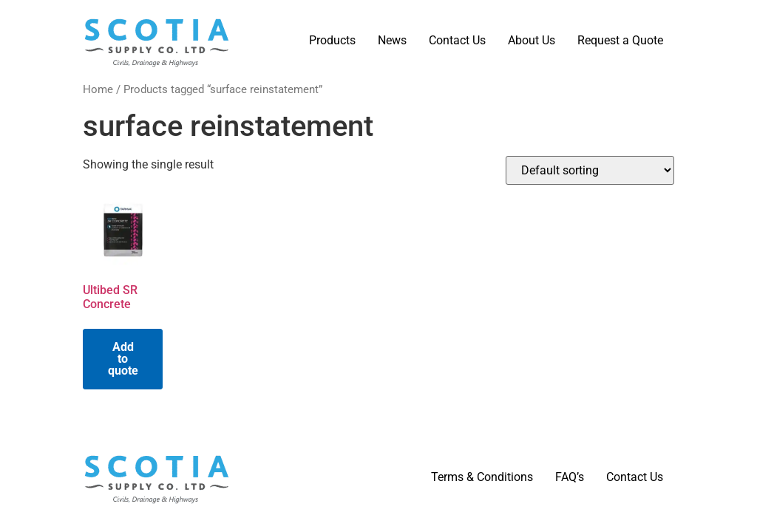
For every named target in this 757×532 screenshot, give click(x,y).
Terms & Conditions (482, 477)
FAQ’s (570, 477)
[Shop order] (590, 170)
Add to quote (123, 359)
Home (98, 89)
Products (332, 40)
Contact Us (457, 40)
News (392, 40)
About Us (532, 40)
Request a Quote (620, 40)
